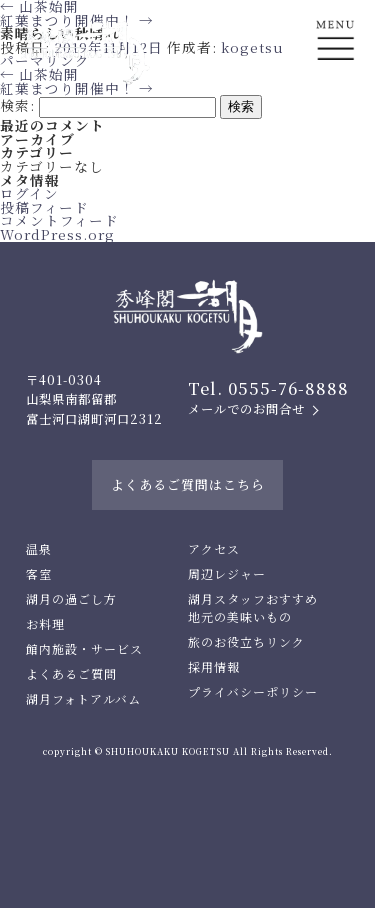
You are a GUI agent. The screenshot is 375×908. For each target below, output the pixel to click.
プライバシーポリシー (253, 691)
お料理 (45, 623)
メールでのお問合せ (246, 409)
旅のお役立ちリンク (246, 641)
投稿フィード (44, 207)
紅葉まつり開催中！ (77, 88)
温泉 (39, 548)
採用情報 (214, 666)
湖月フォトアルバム (83, 698)
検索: (17, 105)
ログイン (29, 193)
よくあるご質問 (71, 673)
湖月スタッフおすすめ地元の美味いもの (253, 607)
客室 (39, 573)
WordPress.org (57, 234)
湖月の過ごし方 (71, 598)
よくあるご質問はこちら (188, 484)
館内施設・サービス (84, 648)
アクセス (214, 548)
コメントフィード (59, 220)
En (335, 116)
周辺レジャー (227, 573)
